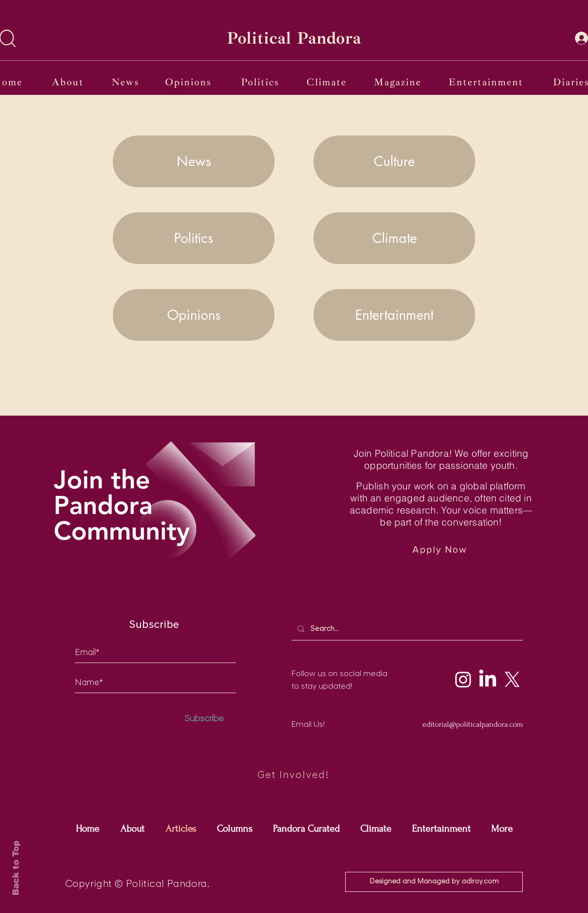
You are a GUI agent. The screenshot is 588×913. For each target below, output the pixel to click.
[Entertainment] (487, 82)
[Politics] (261, 82)
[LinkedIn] (488, 680)
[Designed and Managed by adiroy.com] (434, 882)
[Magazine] (399, 82)
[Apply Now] (441, 549)
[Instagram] (463, 680)
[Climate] (328, 82)
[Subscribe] (204, 719)
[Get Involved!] (294, 776)
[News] (126, 82)
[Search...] (406, 629)
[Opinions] (189, 82)
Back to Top (16, 868)
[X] (512, 680)
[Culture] (394, 161)
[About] (69, 82)
